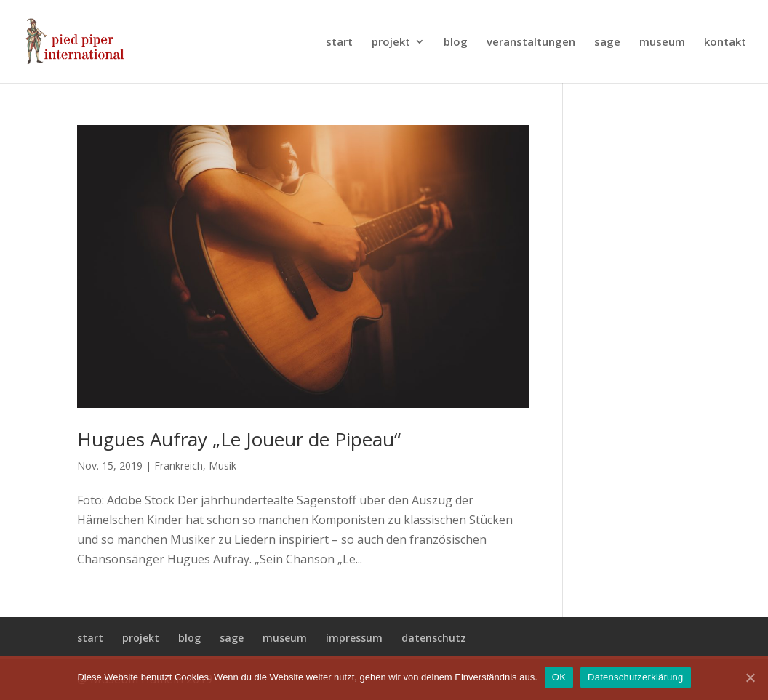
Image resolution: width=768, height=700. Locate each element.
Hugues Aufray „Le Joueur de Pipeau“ (239, 439)
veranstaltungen (531, 43)
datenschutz (434, 638)
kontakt (725, 43)
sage (607, 43)
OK (559, 677)
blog (456, 43)
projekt (391, 43)
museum (662, 43)
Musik (223, 466)
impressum (354, 638)
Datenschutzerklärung (635, 677)
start (339, 43)
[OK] (750, 677)
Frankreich (179, 466)
